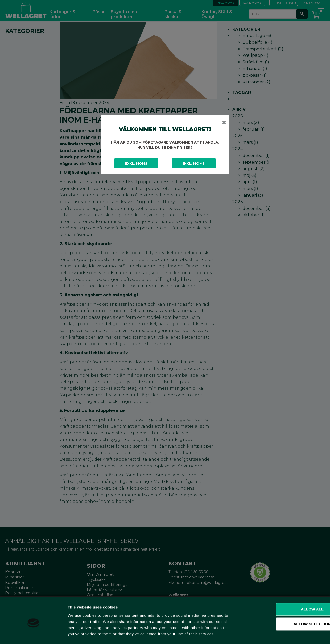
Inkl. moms (194, 163)
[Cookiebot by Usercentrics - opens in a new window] (33, 634)
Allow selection (287, 603)
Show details (271, 634)
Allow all (287, 588)
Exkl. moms (136, 163)
